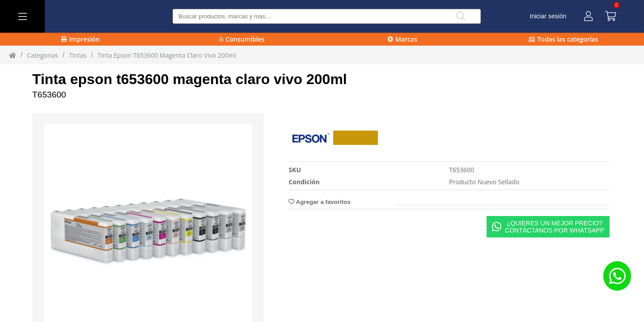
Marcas (402, 39)
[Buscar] (461, 16)
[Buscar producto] (327, 16)
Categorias (42, 55)
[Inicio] (13, 55)
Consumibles (242, 39)
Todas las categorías (563, 39)
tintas (78, 55)
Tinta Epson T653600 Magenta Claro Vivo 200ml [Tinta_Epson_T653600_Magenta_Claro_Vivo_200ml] (167, 55)
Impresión (80, 39)
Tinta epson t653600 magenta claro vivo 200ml (190, 79)
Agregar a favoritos (319, 202)
